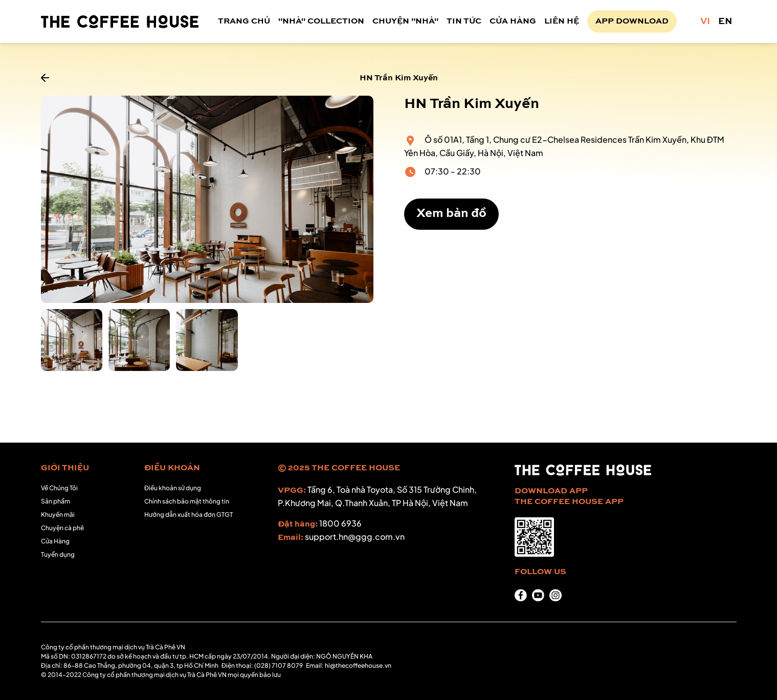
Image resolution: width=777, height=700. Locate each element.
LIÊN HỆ (562, 21)
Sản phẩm (55, 501)
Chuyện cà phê (62, 528)
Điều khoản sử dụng (173, 488)
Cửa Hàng (55, 541)
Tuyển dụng (58, 554)
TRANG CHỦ (244, 21)
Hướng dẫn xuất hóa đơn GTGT (188, 515)
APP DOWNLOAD (632, 21)
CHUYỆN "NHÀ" (405, 21)
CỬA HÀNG (513, 21)
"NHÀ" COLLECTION (321, 21)
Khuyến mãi (58, 515)
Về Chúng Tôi (59, 488)
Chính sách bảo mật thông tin (187, 501)
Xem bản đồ (451, 214)
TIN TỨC (464, 21)
